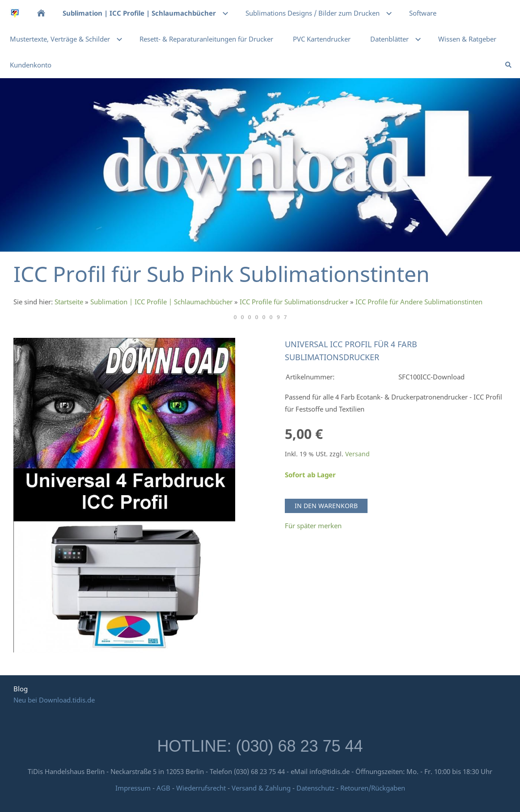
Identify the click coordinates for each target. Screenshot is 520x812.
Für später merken (313, 526)
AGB (163, 788)
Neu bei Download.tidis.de (54, 700)
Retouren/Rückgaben (373, 788)
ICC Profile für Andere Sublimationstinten (419, 302)
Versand (357, 454)
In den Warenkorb (326, 506)
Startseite (69, 302)
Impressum (133, 788)
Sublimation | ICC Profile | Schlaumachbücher (161, 302)
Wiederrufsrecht (201, 788)
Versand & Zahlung (262, 788)
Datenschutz (315, 788)
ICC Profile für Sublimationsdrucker (294, 302)
